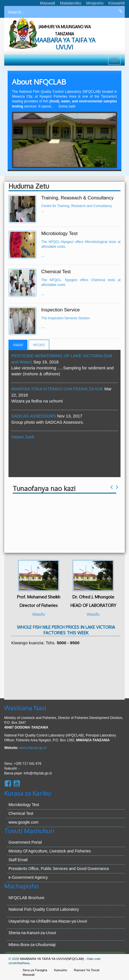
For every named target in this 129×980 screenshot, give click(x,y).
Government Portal (25, 842)
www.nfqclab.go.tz (33, 748)
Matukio (39, 345)
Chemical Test (21, 813)
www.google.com (23, 822)
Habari (18, 345)
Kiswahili (117, 3)
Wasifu (39, 614)
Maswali (48, 3)
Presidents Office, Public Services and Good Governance (59, 869)
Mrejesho (95, 3)
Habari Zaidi (23, 437)
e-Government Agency (28, 877)
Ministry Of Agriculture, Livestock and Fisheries (50, 851)
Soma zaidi (67, 106)
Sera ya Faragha (35, 970)
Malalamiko (71, 3)
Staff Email (18, 860)
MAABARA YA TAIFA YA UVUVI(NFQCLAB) (52, 959)
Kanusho (61, 970)
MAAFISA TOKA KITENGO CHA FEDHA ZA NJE (58, 389)
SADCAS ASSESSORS (34, 416)
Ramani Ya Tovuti (87, 970)
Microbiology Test (24, 805)
